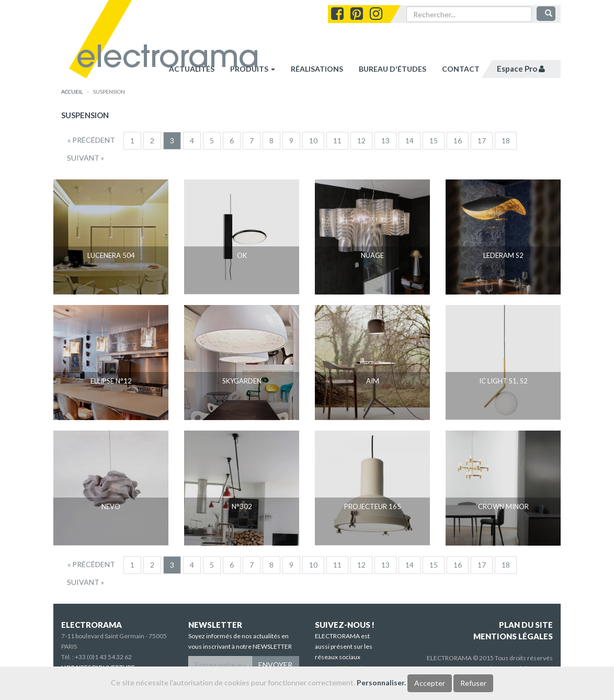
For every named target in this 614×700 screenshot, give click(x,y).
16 (458, 140)
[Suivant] (86, 158)
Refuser (473, 683)
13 (385, 140)
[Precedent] (91, 140)
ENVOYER (275, 665)
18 (506, 140)
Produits (253, 69)
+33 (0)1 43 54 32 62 (103, 657)
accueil (72, 92)
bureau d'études (393, 69)
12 (361, 140)
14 (410, 140)
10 (313, 140)
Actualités (192, 69)
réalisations (317, 69)
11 (337, 140)
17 (482, 140)
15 (434, 140)
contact (461, 69)
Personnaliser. (381, 682)
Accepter (430, 683)
